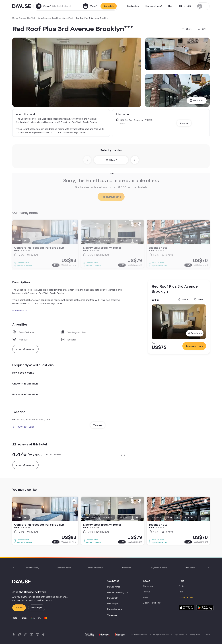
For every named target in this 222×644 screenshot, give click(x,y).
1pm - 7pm (190, 517)
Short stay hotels (64, 568)
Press (145, 597)
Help (170, 6)
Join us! (19, 608)
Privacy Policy (195, 635)
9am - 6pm (107, 517)
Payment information (69, 394)
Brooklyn (56, 18)
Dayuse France (114, 587)
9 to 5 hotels (190, 568)
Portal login (37, 608)
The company (149, 586)
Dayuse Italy (112, 598)
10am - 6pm (22, 517)
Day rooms (127, 568)
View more (20, 311)
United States (18, 18)
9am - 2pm (124, 517)
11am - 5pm (173, 517)
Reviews (146, 592)
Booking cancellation (187, 597)
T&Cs (207, 635)
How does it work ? (154, 6)
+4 (137, 517)
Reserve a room (194, 346)
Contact (182, 586)
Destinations (133, 6)
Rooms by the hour (95, 568)
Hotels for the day (32, 568)
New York (31, 18)
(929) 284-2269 (24, 427)
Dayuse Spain (113, 603)
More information (25, 349)
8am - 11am (90, 517)
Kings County (44, 18)
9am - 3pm (156, 517)
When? (111, 160)
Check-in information (69, 384)
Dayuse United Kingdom (117, 592)
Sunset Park (68, 18)
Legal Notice (179, 635)
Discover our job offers (152, 603)
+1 (202, 517)
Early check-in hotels (158, 568)
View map (184, 123)
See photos (197, 100)
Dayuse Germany (115, 609)
